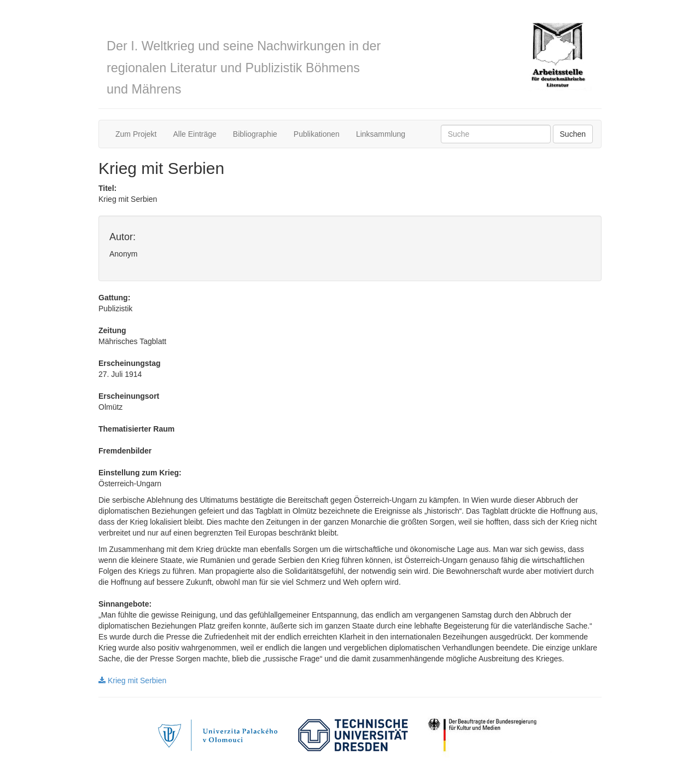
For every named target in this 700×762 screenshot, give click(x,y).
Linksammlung (381, 134)
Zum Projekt (136, 134)
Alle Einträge (194, 134)
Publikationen (317, 134)
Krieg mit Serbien (132, 680)
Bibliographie (255, 134)
